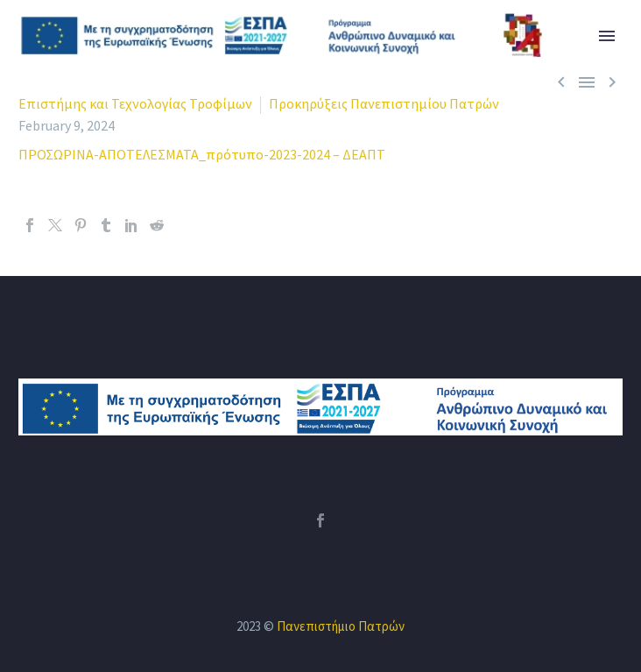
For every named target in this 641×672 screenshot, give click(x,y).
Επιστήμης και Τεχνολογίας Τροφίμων (135, 103)
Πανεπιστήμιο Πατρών (341, 626)
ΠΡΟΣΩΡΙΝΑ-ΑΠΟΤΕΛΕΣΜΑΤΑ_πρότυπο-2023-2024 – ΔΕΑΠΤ (202, 154)
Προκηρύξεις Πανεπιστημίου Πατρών (384, 103)
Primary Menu (607, 36)
